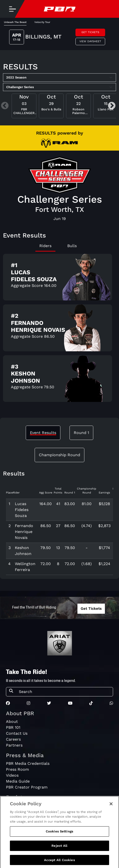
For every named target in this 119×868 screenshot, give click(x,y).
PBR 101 (13, 727)
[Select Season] (59, 78)
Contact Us (17, 733)
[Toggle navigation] (12, 9)
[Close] (111, 816)
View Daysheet (90, 41)
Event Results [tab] (43, 433)
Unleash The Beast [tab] (15, 22)
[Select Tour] (59, 87)
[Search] (64, 692)
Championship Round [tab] (59, 455)
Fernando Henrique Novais (24, 532)
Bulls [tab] (72, 246)
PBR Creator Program (27, 787)
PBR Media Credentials (28, 763)
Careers (13, 739)
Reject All (59, 858)
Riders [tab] (45, 246)
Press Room (17, 769)
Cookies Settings (59, 843)
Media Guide (18, 781)
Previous (5, 106)
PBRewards (17, 806)
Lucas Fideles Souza (22, 510)
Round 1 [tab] (81, 433)
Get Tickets (90, 32)
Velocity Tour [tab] (42, 22)
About (12, 721)
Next (112, 106)
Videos (12, 775)
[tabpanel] (59, 330)
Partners (14, 745)
